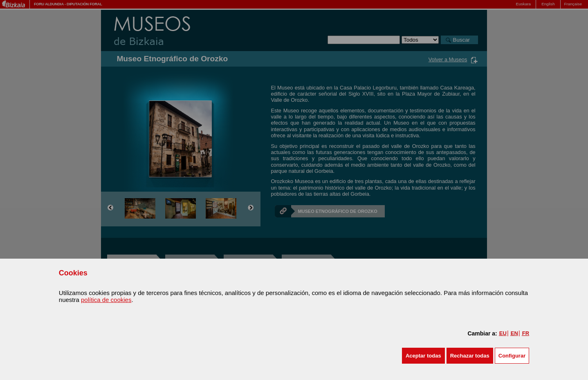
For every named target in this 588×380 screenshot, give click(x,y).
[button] (423, 356)
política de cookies (106, 300)
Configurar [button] (512, 356)
